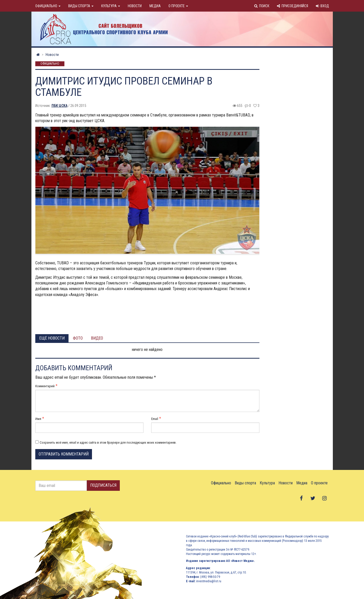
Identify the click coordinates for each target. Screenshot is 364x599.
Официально (48, 6)
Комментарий (45, 386)
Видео (97, 338)
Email (155, 419)
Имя (38, 419)
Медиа (155, 6)
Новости (135, 6)
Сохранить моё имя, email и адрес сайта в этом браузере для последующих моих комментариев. (108, 442)
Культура (111, 6)
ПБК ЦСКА (60, 106)
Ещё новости (52, 338)
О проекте (178, 6)
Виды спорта (81, 6)
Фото (78, 338)
